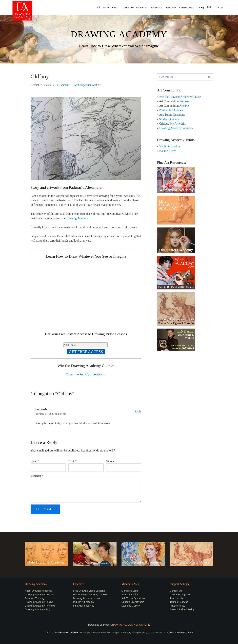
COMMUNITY (187, 7)
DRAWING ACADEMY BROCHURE (130, 625)
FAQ (202, 7)
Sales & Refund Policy (182, 609)
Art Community (130, 594)
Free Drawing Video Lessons (89, 591)
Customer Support (180, 594)
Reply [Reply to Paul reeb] (138, 412)
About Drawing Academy (38, 591)
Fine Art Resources (84, 606)
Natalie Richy (168, 151)
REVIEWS (157, 7)
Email (72, 461)
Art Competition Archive (87, 85)
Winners (184, 101)
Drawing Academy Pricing (39, 602)
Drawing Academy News (87, 598)
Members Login (130, 591)
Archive (184, 106)
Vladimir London (169, 146)
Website (110, 461)
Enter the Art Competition (85, 374)
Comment (37, 476)
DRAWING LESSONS (134, 7)
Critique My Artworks (173, 124)
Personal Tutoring (35, 598)
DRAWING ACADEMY (119, 34)
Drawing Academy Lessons (40, 594)
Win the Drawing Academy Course (180, 97)
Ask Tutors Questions (172, 115)
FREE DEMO (110, 7)
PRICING (171, 7)
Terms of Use (177, 598)
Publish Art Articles (171, 110)
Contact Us (176, 591)
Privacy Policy (177, 606)
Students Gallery (169, 119)
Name (35, 461)
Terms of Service (179, 602)
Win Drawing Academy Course (90, 594)
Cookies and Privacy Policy (181, 633)
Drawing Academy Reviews (176, 128)
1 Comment (63, 85)
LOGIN (219, 7)
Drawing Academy (77, 218)
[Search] (181, 77)
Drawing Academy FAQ (38, 609)
